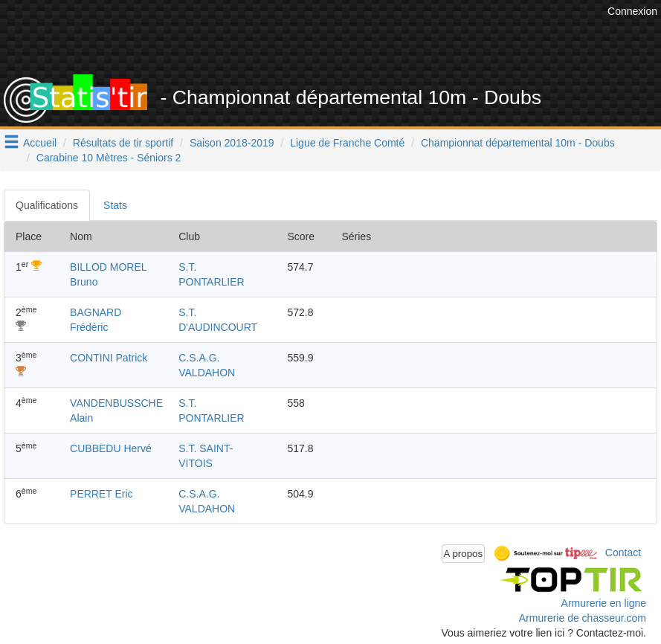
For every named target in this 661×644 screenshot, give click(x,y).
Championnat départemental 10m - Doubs (518, 143)
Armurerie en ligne (604, 603)
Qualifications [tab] (47, 205)
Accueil (40, 143)
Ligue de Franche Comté (347, 143)
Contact (623, 553)
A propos (464, 554)
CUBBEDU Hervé (111, 448)
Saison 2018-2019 (232, 143)
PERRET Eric (101, 494)
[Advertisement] (333, 37)
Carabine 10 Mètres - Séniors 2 (109, 158)
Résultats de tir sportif (123, 143)
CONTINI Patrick (109, 358)
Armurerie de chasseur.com (583, 618)
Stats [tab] (115, 205)
